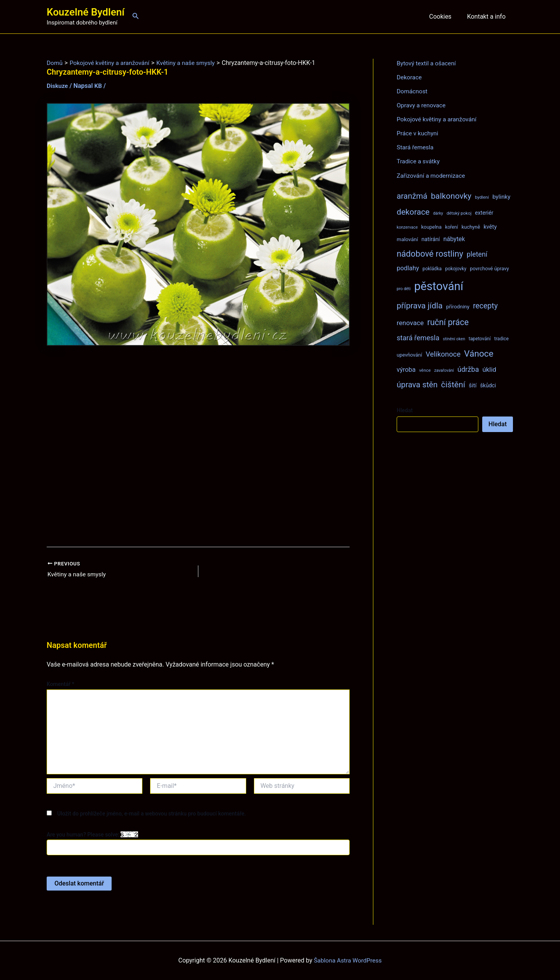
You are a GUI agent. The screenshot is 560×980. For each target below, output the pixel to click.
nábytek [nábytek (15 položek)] (454, 239)
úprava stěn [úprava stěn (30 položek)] (417, 384)
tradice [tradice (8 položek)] (501, 338)
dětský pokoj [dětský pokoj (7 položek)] (459, 213)
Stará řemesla (416, 147)
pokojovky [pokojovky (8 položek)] (456, 268)
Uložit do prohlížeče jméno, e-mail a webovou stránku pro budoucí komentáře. (151, 814)
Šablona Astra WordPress (348, 960)
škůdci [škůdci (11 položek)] (488, 385)
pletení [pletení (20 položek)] (477, 254)
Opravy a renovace (422, 105)
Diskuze (58, 86)
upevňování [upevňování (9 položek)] (409, 354)
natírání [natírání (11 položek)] (431, 239)
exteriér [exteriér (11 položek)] (484, 212)
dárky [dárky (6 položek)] (438, 213)
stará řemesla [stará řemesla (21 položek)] (418, 337)
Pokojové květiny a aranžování (438, 119)
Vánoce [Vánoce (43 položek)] (479, 353)
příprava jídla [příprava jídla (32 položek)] (420, 305)
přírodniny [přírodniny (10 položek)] (458, 306)
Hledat (405, 410)
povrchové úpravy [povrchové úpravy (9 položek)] (489, 268)
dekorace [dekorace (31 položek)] (413, 212)
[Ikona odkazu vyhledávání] (136, 17)
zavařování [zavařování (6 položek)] (444, 370)
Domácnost (413, 91)
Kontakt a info (488, 17)
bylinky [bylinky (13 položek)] (501, 196)
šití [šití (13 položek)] (472, 385)
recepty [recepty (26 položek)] (485, 305)
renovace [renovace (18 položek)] (410, 322)
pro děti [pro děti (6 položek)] (404, 288)
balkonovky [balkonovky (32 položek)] (451, 196)
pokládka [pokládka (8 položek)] (432, 268)
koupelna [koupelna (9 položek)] (431, 227)
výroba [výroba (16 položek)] (406, 369)
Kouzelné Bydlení (86, 12)
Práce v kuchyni (418, 133)
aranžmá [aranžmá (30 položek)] (412, 196)
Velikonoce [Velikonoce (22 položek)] (443, 354)
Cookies (445, 17)
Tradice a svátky (419, 161)
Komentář (60, 684)
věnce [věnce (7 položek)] (425, 370)
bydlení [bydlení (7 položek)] (482, 197)
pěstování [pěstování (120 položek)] (439, 286)
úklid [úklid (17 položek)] (489, 369)
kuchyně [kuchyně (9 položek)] (471, 227)
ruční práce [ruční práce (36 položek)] (448, 322)
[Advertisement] (198, 446)
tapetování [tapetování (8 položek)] (480, 338)
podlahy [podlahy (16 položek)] (408, 268)
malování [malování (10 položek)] (407, 239)
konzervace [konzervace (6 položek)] (407, 227)
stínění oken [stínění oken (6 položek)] (454, 339)
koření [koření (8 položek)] (452, 227)
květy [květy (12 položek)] (490, 226)
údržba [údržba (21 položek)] (468, 369)
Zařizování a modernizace (432, 175)
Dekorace (410, 77)
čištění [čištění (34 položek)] (453, 384)
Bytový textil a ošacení (427, 63)
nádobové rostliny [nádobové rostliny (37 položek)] (430, 253)
